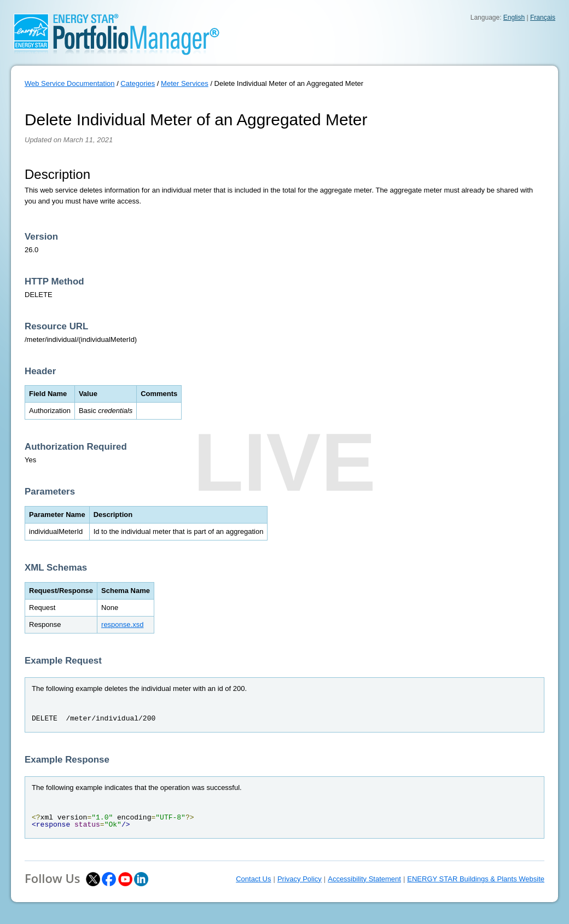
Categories (138, 83)
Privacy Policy (300, 879)
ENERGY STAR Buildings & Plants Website (476, 879)
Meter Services (185, 83)
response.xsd (122, 624)
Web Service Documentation (70, 83)
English (514, 18)
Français (543, 18)
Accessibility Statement (364, 879)
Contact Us (253, 879)
